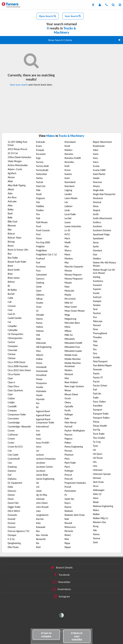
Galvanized (41, 275)
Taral (95, 309)
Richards (69, 531)
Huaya (39, 379)
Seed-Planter (99, 174)
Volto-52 (97, 494)
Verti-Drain (98, 482)
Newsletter (62, 582)
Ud (94, 450)
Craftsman (13, 435)
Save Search (73, 16)
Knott (67, 146)
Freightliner (41, 250)
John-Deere (42, 503)
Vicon (96, 486)
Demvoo (12, 491)
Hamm (39, 319)
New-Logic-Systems (74, 386)
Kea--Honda (42, 535)
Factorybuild (42, 170)
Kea (38, 531)
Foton (39, 238)
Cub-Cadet (13, 455)
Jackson (40, 455)
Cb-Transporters (15, 334)
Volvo (96, 498)
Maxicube (69, 291)
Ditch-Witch (14, 511)
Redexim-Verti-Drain (75, 515)
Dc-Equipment (15, 483)
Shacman (97, 182)
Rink (67, 539)
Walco (96, 510)
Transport (98, 410)
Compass (12, 410)
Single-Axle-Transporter (104, 194)
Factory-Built (42, 166)
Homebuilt (41, 367)
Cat (9, 322)
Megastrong (70, 319)
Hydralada (41, 391)
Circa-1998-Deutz (16, 362)
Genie (39, 287)
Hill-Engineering (44, 347)
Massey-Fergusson (74, 279)
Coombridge (14, 422)
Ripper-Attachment (102, 142)
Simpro (96, 186)
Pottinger (69, 471)
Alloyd (11, 189)
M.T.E (67, 234)
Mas (67, 263)
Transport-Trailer (101, 414)
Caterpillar (13, 330)
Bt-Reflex (12, 290)
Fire (38, 214)
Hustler (40, 387)
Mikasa (68, 331)
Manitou (69, 258)
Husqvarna (41, 383)
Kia (38, 543)
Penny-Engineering (74, 447)
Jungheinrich (42, 515)
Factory (40, 162)
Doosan (12, 523)
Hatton (40, 327)
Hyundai (40, 399)
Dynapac (12, 535)
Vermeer (97, 478)
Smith (96, 214)
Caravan (12, 306)
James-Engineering (45, 479)
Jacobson (41, 471)
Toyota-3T (98, 377)
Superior (97, 289)
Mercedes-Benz (72, 323)
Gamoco (40, 279)
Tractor (96, 381)
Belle (10, 217)
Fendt (39, 194)
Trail (95, 390)
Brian (10, 274)
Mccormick (70, 299)
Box (10, 254)
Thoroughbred (100, 333)
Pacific (68, 410)
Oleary (68, 402)
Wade (96, 502)
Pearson (68, 435)
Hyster (39, 395)
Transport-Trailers (101, 418)
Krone (68, 170)
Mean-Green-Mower (75, 311)
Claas (10, 378)
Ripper (68, 547)
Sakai (95, 150)
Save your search (19, 85)
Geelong (40, 283)
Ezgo (38, 158)
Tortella (96, 357)
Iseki (38, 435)
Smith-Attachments (102, 218)
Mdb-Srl (69, 303)
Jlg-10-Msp (42, 495)
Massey (68, 271)
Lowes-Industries (73, 226)
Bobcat (11, 234)
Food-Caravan (43, 230)
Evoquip (40, 150)
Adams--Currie (15, 169)
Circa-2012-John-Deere (19, 370)
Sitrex (96, 206)
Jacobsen (41, 463)
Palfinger (69, 414)
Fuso (38, 271)
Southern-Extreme (102, 230)
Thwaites (97, 337)
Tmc (95, 349)
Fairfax (39, 178)
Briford (11, 282)
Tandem (97, 305)
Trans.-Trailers (99, 402)
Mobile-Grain (71, 355)
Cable (10, 298)
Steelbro (97, 258)
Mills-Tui (69, 335)
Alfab (10, 181)
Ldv (66, 202)
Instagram (62, 596)
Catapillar (12, 326)
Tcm (95, 317)
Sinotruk (97, 202)
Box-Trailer (13, 258)
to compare (46, 635)
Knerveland (70, 142)
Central (11, 342)
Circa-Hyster (14, 374)
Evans (39, 146)
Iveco (39, 447)
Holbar (39, 359)
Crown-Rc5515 (15, 447)
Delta (10, 487)
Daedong (12, 467)
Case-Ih (11, 314)
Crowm (11, 439)
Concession (13, 418)
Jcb (38, 487)
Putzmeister (70, 491)
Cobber (11, 398)
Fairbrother (41, 174)
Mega (67, 315)
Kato (38, 523)
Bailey (11, 209)
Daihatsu (12, 479)
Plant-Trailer (70, 463)
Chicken (12, 354)
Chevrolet (12, 350)
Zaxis (95, 542)
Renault (68, 523)
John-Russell (42, 507)
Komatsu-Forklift (73, 158)
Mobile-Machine (73, 359)
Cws (10, 463)
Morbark (69, 374)
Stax (95, 254)
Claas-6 (11, 382)
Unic (95, 466)
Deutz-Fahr (13, 503)
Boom (11, 246)
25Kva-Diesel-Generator (19, 157)
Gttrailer (40, 315)
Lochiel (68, 218)
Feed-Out (41, 186)
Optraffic (69, 406)
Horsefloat (41, 375)
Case (10, 310)
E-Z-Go (11, 539)
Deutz (11, 499)
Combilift (12, 406)
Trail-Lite (97, 394)
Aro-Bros (12, 197)
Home (39, 363)
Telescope (98, 321)
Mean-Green (71, 307)
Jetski (39, 491)
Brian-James (14, 278)
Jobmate (40, 499)
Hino (38, 351)
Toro (95, 353)
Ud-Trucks (98, 458)
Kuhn (67, 178)
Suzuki (96, 293)
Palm (67, 418)
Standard (97, 250)
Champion (13, 346)
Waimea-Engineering (103, 506)
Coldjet (11, 402)
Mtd (67, 378)
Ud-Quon (98, 454)
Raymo (68, 507)
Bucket (11, 294)
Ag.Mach (12, 173)
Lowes (68, 222)
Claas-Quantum (15, 390)
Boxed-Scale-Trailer (17, 262)
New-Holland (71, 382)
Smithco (97, 222)
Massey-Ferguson (73, 275)
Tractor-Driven (100, 386)
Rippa (67, 543)
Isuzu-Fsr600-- (43, 443)
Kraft (67, 166)
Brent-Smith (14, 270)
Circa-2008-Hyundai (18, 366)
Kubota (68, 174)
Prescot (68, 475)
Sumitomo (98, 281)
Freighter (40, 246)
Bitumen (12, 226)
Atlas (10, 205)
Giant (39, 291)
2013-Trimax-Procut (17, 149)
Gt (37, 311)
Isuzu (39, 439)
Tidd (95, 341)
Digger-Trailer (14, 507)
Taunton (97, 313)
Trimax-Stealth (100, 426)
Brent (10, 266)
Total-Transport (100, 361)
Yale (95, 530)
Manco (68, 250)
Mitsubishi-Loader (73, 351)
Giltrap (39, 299)
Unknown (98, 470)
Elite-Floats (13, 547)
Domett (12, 519)
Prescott (69, 479)
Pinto (67, 459)
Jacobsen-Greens (44, 467)
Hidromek (41, 343)
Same (96, 154)
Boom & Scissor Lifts (18, 250)
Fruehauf (40, 258)
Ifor (38, 403)
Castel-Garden (15, 318)
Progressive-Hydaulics (75, 483)
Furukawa (41, 267)
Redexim (69, 511)
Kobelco (68, 150)
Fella (38, 190)
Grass (39, 307)
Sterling (97, 277)
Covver (11, 431)
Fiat (38, 202)
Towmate (97, 369)
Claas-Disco (13, 386)
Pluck (67, 467)
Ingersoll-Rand (43, 415)
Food (39, 226)
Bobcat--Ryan (14, 238)
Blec (10, 230)
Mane (67, 254)
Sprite (96, 246)
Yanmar (97, 538)
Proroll (68, 487)
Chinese (12, 358)
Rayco (68, 503)
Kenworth (41, 539)
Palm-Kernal (70, 422)
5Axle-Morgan (15, 161)
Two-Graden (99, 438)
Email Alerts (62, 589)
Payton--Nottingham (75, 431)
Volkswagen (99, 490)
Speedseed (98, 238)
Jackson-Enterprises (46, 459)
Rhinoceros (70, 527)
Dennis (11, 495)
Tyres (95, 446)
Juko (38, 511)
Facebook (62, 575)
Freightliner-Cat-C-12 (46, 254)
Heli (38, 335)
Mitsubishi (70, 339)
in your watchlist (77, 636)
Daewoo (12, 471)
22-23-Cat (13, 153)
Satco (96, 162)
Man (67, 246)
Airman (11, 177)
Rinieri (68, 535)
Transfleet (98, 406)
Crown (11, 443)
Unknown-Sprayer (102, 474)
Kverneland (70, 182)
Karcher (40, 519)
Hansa (39, 323)
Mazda (68, 295)
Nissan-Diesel (71, 394)
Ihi (37, 407)
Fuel (38, 263)
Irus (38, 431)
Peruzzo (68, 451)
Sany (95, 158)
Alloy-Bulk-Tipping (17, 185)
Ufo (95, 462)
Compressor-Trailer (17, 414)
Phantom (69, 455)
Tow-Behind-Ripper (102, 365)
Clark (10, 394)
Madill (68, 242)
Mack (67, 238)
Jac (38, 451)
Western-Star (99, 522)
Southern (97, 226)
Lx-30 (67, 230)
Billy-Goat (12, 222)
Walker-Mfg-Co (100, 518)
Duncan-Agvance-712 (18, 531)
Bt (9, 286)
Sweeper (97, 301)
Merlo (67, 327)
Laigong (68, 190)
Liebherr (69, 206)
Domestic (12, 515)
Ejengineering (14, 543)
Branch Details (62, 567)
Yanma (96, 534)
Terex (95, 329)
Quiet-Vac (69, 499)
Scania (96, 166)
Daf (10, 475)
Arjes (10, 193)
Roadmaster (99, 146)
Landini (68, 194)
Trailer (96, 398)
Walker (96, 514)
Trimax (96, 422)
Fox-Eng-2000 (43, 242)
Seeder (96, 178)
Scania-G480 (99, 170)
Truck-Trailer (99, 434)
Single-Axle (98, 190)
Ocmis (68, 398)
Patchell (68, 427)
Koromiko (69, 162)
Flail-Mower (42, 222)
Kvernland (69, 186)
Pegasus (68, 439)
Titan (95, 345)
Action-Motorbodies (18, 165)
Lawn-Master (71, 198)
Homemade (42, 371)
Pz (66, 495)
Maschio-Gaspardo (74, 267)
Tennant (97, 325)
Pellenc (68, 443)
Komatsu (69, 154)
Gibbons (40, 295)
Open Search (47, 16)
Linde (67, 210)
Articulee (12, 201)
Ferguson (41, 198)
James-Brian (42, 475)
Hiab (38, 339)
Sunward (97, 285)
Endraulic (41, 142)
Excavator (41, 154)
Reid (67, 519)
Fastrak (40, 182)
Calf (10, 302)
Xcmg (96, 526)
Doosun (12, 527)
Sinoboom (98, 198)
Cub (10, 451)
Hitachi (40, 355)
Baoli (10, 213)
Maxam (68, 283)
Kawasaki (41, 527)
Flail (38, 218)
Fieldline (40, 206)
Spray (96, 242)
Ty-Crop (97, 442)
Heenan (40, 331)
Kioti (38, 547)
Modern (68, 370)
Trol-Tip (96, 430)
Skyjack (97, 210)
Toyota (96, 373)
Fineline (40, 210)
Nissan (68, 390)
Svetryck (97, 297)
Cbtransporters (15, 338)
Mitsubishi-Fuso (72, 347)
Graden (40, 303)
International (42, 427)
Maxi (67, 287)
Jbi (37, 483)
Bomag (11, 242)
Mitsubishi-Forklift (73, 343)
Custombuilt (14, 459)
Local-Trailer (70, 214)
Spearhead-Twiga (101, 234)
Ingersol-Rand (43, 411)
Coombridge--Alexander (19, 427)
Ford (38, 234)
